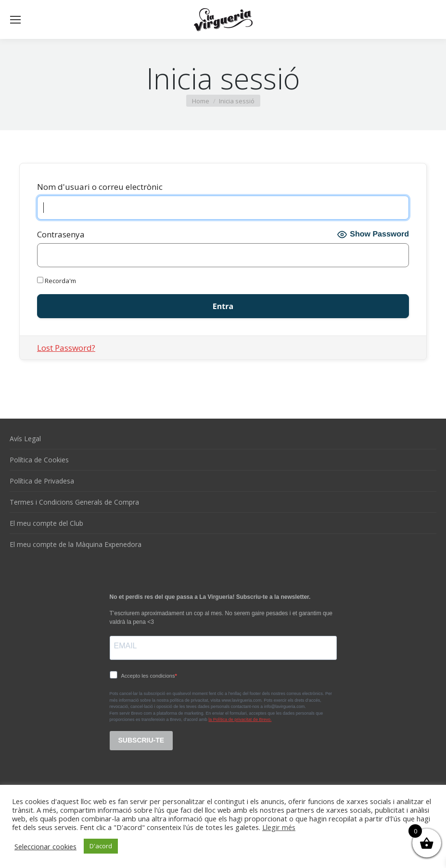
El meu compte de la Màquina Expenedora (76, 544)
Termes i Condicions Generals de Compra (74, 502)
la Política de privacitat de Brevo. (240, 719)
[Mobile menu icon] (15, 20)
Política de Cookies (39, 460)
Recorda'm (57, 281)
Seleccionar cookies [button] (45, 846)
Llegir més (279, 827)
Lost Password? (66, 348)
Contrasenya (61, 234)
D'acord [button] (101, 846)
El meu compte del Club (46, 523)
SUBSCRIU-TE (141, 740)
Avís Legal (25, 439)
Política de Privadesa (42, 481)
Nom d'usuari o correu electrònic (100, 187)
